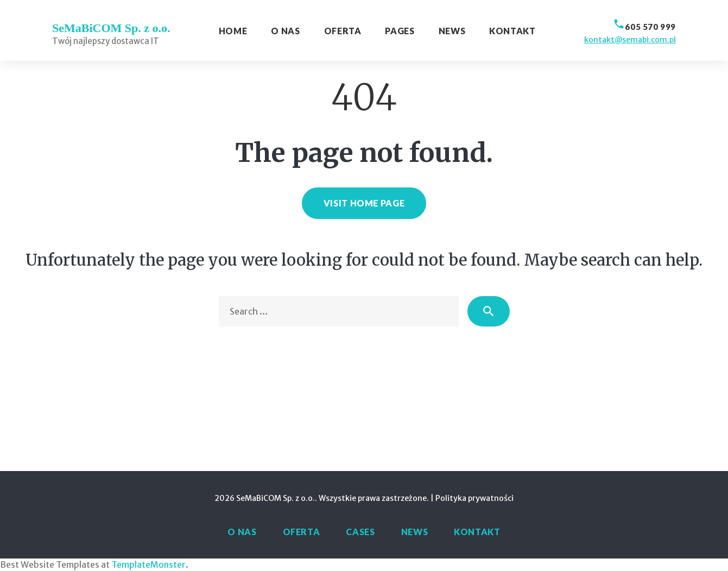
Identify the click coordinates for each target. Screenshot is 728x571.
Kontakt (512, 31)
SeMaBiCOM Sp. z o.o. (111, 28)
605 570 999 (650, 27)
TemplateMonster (148, 564)
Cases (360, 532)
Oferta (343, 31)
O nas (285, 31)
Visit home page (364, 203)
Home (233, 31)
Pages (400, 31)
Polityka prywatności (474, 498)
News (452, 31)
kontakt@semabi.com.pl (630, 40)
